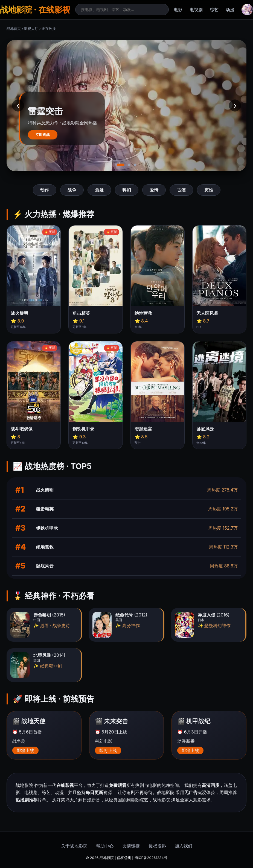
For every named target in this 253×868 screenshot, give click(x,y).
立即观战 (43, 135)
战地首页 (14, 29)
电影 (178, 10)
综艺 (214, 10)
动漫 (230, 10)
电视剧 (196, 10)
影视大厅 (31, 29)
